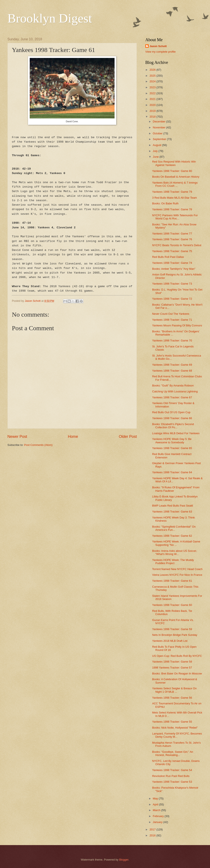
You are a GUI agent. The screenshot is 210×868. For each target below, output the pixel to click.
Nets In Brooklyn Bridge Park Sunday (175, 635)
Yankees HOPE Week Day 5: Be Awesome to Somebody (172, 441)
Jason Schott (158, 46)
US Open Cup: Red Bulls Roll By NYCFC (177, 656)
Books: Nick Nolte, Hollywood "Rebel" (175, 728)
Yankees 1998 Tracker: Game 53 (172, 782)
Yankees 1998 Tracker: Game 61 (172, 581)
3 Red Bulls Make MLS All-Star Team (174, 198)
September (160, 139)
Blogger (124, 860)
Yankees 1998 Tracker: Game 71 (172, 320)
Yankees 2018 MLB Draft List (170, 641)
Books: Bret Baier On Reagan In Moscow (177, 673)
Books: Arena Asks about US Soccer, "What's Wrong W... (174, 552)
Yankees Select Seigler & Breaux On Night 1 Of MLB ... (174, 690)
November (159, 127)
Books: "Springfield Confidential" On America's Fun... (174, 528)
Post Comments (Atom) (38, 445)
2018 (153, 117)
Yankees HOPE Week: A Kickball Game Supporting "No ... (176, 543)
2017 (153, 829)
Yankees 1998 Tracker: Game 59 (172, 629)
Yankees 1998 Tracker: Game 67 (172, 397)
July (155, 151)
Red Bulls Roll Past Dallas (168, 257)
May (156, 798)
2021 (153, 99)
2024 (153, 81)
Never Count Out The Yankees (171, 314)
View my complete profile (160, 52)
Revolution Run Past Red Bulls (171, 776)
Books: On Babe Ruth (165, 203)
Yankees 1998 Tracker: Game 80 (172, 171)
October (158, 133)
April (156, 804)
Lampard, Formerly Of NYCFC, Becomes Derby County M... (177, 735)
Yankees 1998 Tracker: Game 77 (172, 234)
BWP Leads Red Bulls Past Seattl (172, 506)
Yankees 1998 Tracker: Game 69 (172, 365)
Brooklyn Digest (50, 18)
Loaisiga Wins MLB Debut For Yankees (176, 433)
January (158, 822)
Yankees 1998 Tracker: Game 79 (172, 192)
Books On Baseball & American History (176, 177)
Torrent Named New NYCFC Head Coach (177, 569)
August (157, 145)
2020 (153, 105)
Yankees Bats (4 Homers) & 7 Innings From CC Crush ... (175, 184)
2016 (153, 835)
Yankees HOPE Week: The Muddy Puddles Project (173, 562)
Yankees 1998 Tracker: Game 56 (172, 698)
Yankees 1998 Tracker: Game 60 (172, 605)
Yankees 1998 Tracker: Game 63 (172, 512)
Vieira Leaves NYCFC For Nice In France (177, 575)
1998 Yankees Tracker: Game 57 (172, 668)
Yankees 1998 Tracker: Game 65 (172, 448)
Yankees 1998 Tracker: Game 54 (172, 770)
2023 (153, 87)
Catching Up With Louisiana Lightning (175, 391)
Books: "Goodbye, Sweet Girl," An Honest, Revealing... (173, 753)
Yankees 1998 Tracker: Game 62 (172, 536)
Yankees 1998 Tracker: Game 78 (172, 209)
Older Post (128, 437)
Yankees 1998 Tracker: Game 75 (172, 251)
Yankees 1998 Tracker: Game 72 (172, 299)
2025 (153, 76)
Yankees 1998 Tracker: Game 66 (172, 418)
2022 (153, 93)
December (159, 121)
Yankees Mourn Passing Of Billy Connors (177, 325)
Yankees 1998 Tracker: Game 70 (172, 341)
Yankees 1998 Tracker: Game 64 (172, 472)
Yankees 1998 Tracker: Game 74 (172, 263)
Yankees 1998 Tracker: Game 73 (172, 284)
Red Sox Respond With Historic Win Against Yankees (174, 163)
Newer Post (17, 437)
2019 (153, 111)
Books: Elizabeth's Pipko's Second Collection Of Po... (173, 426)
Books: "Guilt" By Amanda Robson (173, 386)
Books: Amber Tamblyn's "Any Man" (174, 269)
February (159, 816)
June (156, 157)
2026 (153, 70)
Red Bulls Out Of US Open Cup (171, 412)
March (157, 810)
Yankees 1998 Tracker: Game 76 (172, 239)
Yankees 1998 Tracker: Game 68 (172, 371)
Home (73, 437)
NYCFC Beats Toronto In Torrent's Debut (177, 245)
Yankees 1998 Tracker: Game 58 (172, 662)
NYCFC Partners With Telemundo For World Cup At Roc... (175, 217)
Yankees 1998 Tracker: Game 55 (172, 722)
